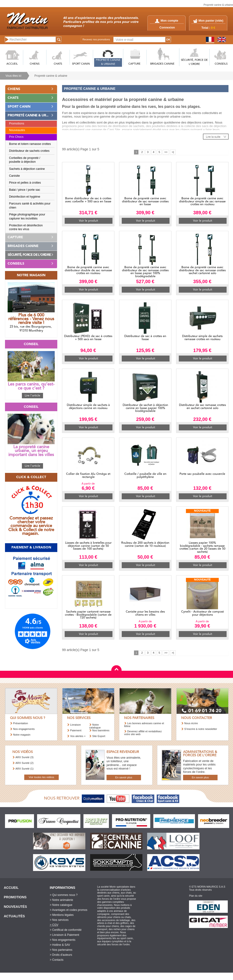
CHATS (58, 64)
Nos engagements (24, 729)
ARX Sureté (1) (24, 769)
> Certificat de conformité (66, 930)
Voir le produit (88, 221)
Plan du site (196, 896)
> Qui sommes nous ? (64, 895)
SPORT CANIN (81, 64)
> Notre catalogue (61, 905)
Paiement (76, 730)
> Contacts (57, 960)
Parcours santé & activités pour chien (30, 205)
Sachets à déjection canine (27, 169)
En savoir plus (124, 777)
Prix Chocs (16, 137)
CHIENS (35, 64)
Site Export (99, 736)
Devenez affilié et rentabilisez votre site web (143, 733)
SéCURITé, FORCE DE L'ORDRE (194, 62)
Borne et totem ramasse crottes (30, 144)
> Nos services (59, 920)
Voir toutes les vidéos (41, 777)
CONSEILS (221, 64)
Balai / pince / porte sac (25, 190)
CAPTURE (134, 64)
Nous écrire (191, 723)
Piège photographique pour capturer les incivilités (27, 216)
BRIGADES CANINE (162, 64)
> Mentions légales (62, 915)
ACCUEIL (12, 64)
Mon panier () (211, 21)
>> (166, 152)
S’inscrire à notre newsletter (201, 729)
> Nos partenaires (61, 950)
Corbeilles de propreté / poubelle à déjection (25, 160)
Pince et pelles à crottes (25, 183)
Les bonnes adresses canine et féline (144, 725)
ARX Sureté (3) (24, 757)
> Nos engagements (63, 940)
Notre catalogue (95, 726)
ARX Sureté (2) (24, 763)
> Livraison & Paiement (64, 935)
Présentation (21, 723)
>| (173, 152)
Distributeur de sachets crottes (29, 151)
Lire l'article (32, 396)
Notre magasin (22, 735)
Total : (208, 28)
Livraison (75, 725)
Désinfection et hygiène (25, 197)
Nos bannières (101, 730)
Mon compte (167, 21)
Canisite (15, 176)
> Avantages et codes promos (68, 910)
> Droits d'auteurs (61, 955)
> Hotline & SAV (60, 945)
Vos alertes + (78, 736)
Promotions (17, 124)
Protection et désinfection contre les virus (26, 227)
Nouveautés (17, 130)
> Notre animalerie (61, 900)
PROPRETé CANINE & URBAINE (108, 62)
